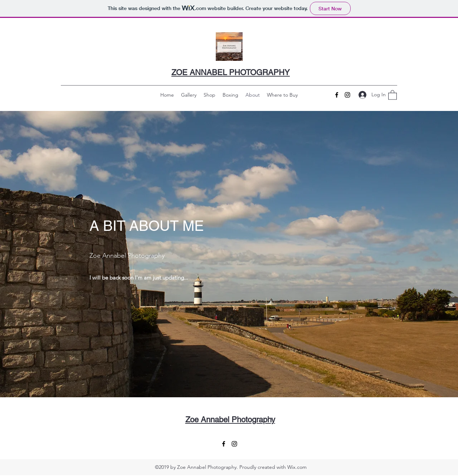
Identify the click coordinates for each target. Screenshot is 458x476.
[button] (393, 95)
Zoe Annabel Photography (230, 420)
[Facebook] (337, 95)
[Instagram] (347, 95)
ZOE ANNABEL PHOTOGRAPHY (231, 72)
